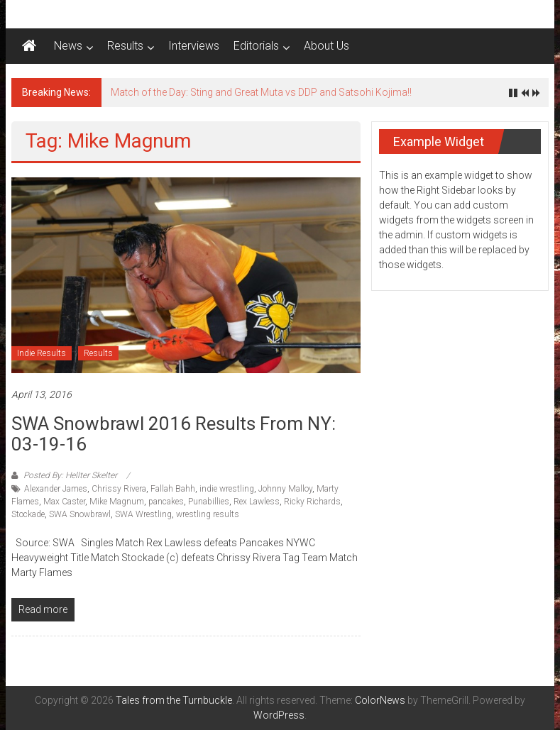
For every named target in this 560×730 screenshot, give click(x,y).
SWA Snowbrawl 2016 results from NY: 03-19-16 (174, 434)
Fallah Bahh (173, 489)
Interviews (194, 46)
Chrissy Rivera (119, 489)
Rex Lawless (257, 502)
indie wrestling (227, 489)
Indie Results (42, 353)
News (68, 46)
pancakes (166, 502)
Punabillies (209, 502)
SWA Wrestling (143, 514)
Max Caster (64, 502)
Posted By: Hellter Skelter (70, 475)
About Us (326, 46)
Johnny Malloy (285, 489)
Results (125, 46)
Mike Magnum (117, 502)
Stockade (28, 514)
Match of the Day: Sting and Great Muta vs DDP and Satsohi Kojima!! (261, 92)
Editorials (256, 46)
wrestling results (208, 514)
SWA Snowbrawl (80, 514)
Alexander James (56, 489)
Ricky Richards (312, 502)
